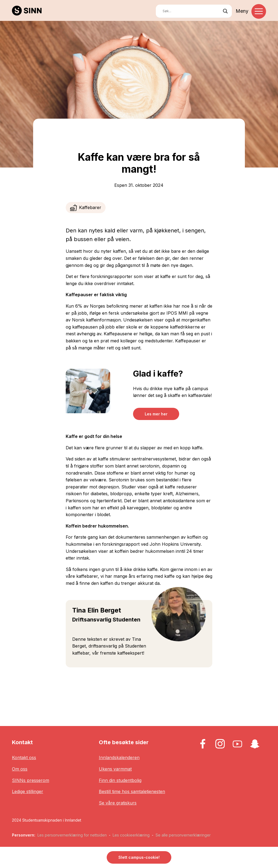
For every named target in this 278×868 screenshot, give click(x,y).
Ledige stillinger (28, 791)
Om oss (20, 769)
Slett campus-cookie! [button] (139, 857)
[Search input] (191, 11)
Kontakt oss (24, 757)
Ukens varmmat (115, 769)
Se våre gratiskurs (118, 803)
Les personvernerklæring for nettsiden (72, 835)
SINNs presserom (31, 780)
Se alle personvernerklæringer (183, 835)
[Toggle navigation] (259, 11)
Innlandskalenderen (119, 757)
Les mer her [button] (156, 414)
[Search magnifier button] (225, 11)
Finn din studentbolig (120, 780)
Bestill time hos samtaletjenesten (132, 791)
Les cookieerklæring (131, 835)
